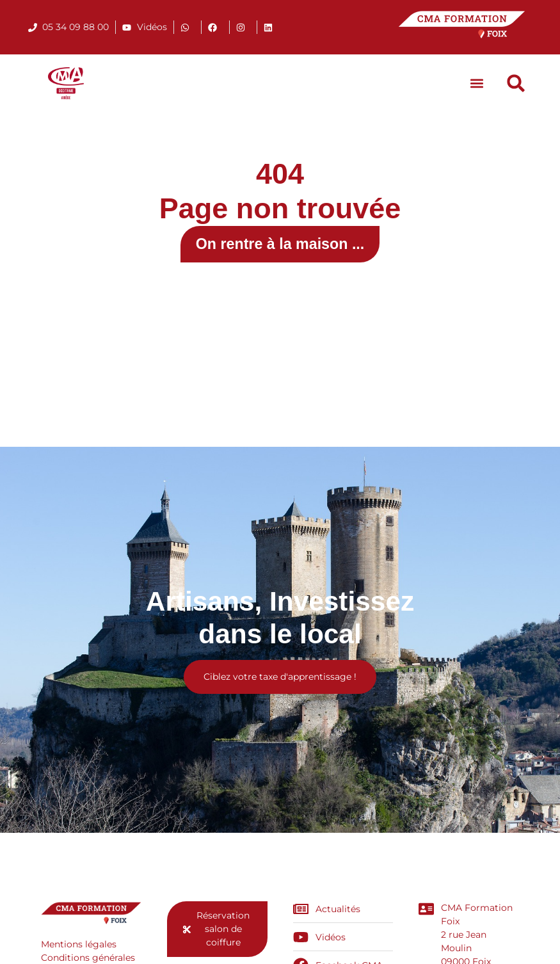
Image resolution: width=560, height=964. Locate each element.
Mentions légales (79, 946)
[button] (476, 84)
